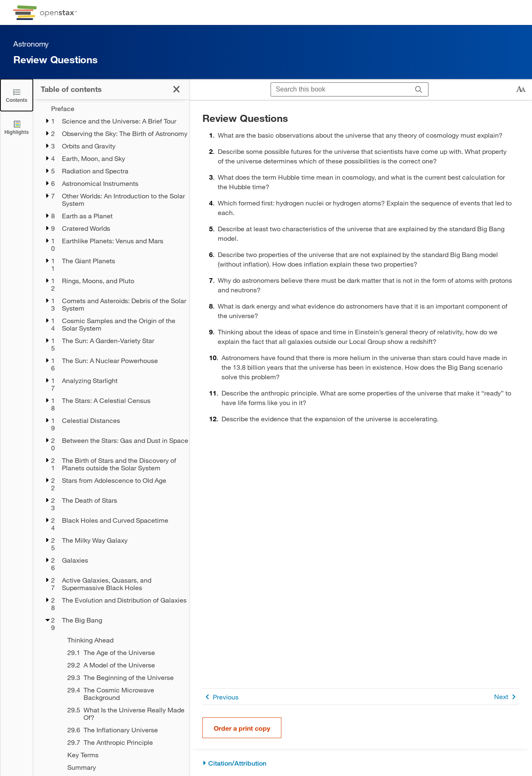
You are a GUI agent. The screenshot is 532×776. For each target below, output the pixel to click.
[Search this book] (340, 89)
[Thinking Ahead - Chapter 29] (123, 640)
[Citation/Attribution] (361, 763)
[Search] (419, 89)
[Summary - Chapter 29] (123, 767)
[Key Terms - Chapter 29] (123, 755)
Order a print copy (242, 728)
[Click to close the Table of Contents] (17, 95)
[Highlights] (17, 127)
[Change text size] (521, 89)
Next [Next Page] (506, 697)
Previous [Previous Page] (220, 697)
